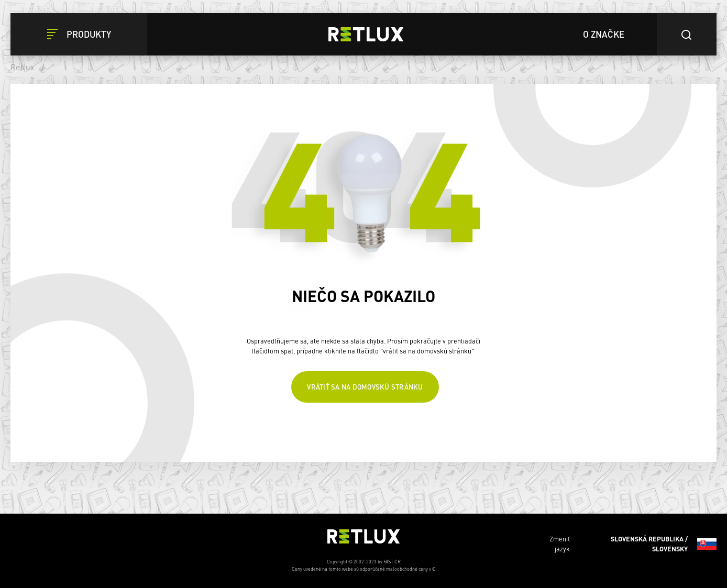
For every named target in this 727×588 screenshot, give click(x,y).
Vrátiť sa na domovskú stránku (365, 387)
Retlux (23, 67)
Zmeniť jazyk (633, 544)
